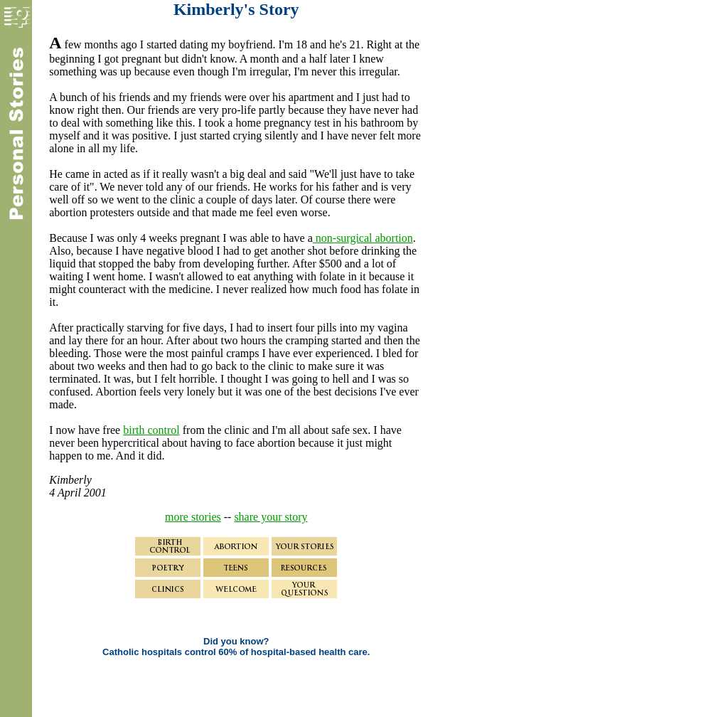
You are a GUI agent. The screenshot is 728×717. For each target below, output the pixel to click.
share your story (271, 517)
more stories (193, 517)
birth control (151, 430)
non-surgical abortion (363, 238)
